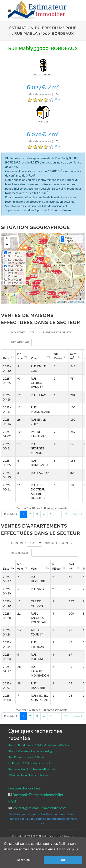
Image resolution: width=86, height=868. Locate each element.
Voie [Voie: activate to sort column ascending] (34, 358)
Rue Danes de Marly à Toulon (27, 757)
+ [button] (7, 239)
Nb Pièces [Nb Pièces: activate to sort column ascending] (58, 356)
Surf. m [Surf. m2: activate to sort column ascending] (73, 356)
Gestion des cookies (24, 788)
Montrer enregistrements (41, 332)
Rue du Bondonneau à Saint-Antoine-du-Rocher (39, 745)
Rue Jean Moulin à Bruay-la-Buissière (32, 769)
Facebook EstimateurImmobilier (37, 795)
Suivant (78, 514)
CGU (12, 801)
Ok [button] (63, 860)
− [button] (7, 245)
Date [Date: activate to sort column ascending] (6, 358)
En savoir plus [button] (68, 849)
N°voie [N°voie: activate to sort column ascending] (20, 356)
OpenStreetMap (76, 302)
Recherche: (45, 342)
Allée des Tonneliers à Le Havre (28, 775)
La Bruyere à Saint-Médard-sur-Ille (30, 763)
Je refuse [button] (23, 860)
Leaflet (60, 302)
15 (66, 514)
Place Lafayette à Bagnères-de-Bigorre (33, 751)
